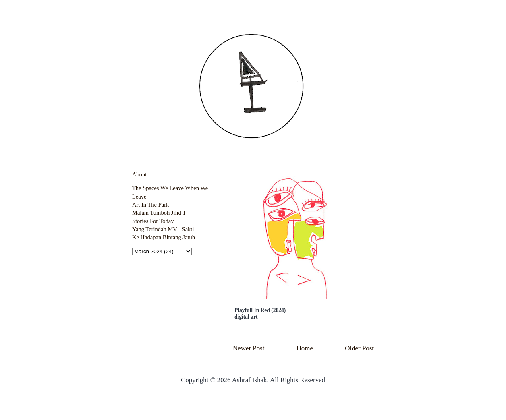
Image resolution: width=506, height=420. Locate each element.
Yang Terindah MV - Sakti (163, 229)
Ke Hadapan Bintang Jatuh (164, 237)
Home (305, 348)
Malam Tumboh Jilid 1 (159, 213)
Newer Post (249, 348)
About (139, 174)
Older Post (359, 348)
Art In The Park (150, 205)
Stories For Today (153, 221)
